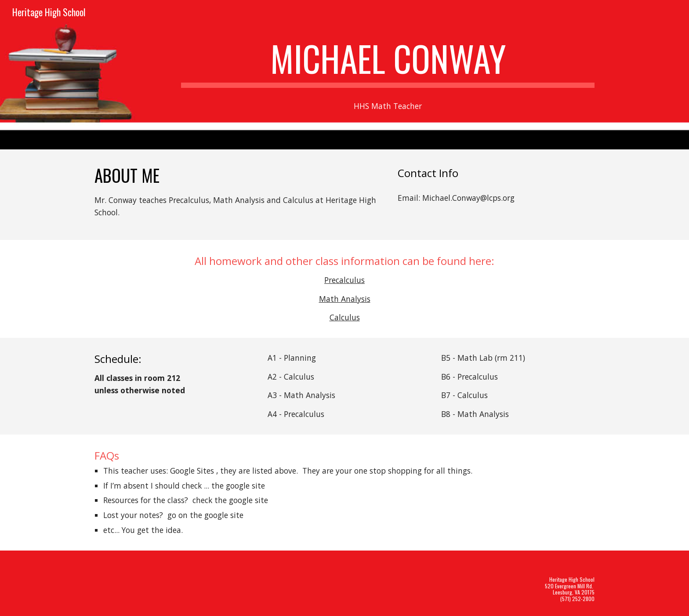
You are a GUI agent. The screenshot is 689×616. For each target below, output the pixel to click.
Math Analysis (345, 299)
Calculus (345, 317)
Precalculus (344, 280)
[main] (388, 62)
